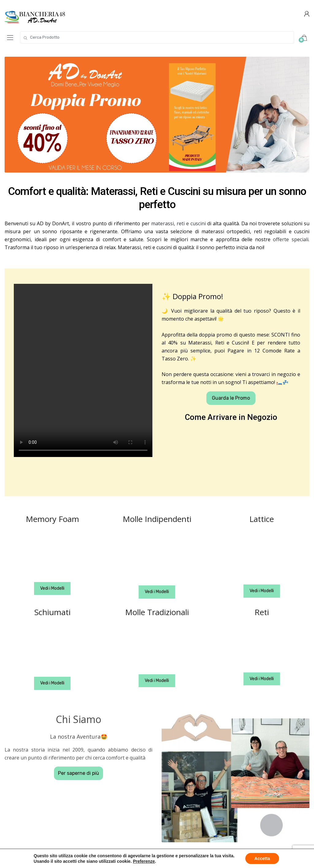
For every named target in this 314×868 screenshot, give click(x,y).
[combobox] (157, 37)
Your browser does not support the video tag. (83, 370)
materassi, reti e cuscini (178, 223)
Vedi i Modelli (52, 588)
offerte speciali (291, 239)
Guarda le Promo (231, 398)
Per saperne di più (78, 773)
